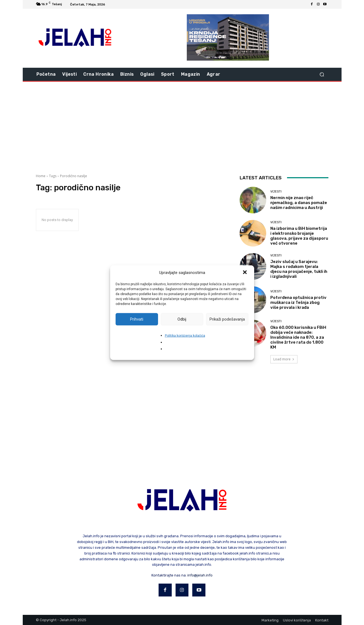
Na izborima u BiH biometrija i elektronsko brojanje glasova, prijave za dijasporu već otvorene (299, 236)
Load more (284, 359)
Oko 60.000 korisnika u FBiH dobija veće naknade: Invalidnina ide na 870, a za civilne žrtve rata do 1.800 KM (298, 337)
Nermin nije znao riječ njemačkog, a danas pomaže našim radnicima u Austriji (299, 203)
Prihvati (137, 319)
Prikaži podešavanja (227, 319)
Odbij (182, 319)
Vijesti (276, 192)
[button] (245, 273)
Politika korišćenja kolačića (185, 335)
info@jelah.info (200, 575)
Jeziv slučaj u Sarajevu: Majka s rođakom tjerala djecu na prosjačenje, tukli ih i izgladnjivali (299, 269)
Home (41, 176)
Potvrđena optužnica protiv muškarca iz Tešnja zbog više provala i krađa (298, 302)
